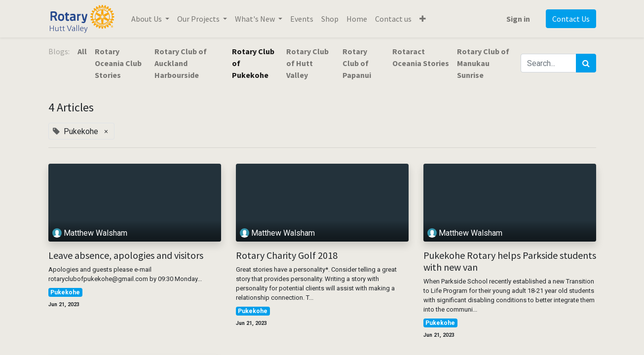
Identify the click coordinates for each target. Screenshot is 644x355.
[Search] (586, 63)
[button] (423, 19)
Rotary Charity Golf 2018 (287, 255)
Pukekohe (65, 292)
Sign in (518, 19)
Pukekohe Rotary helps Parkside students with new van (510, 261)
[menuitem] (302, 19)
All (82, 51)
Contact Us (571, 19)
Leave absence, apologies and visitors (126, 255)
